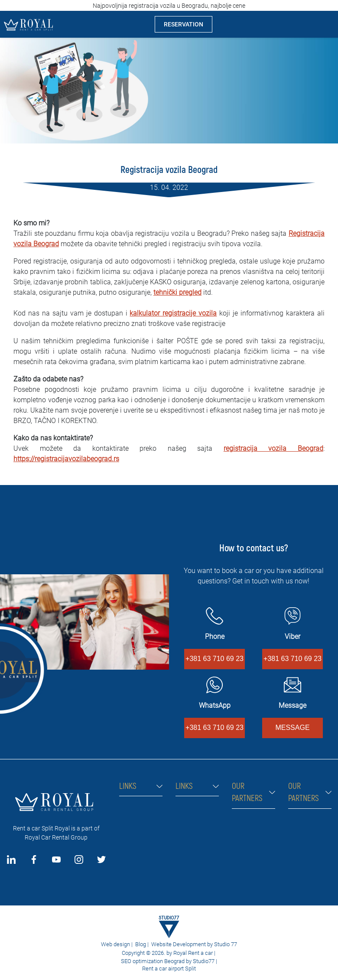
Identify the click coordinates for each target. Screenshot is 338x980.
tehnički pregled (177, 292)
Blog (141, 944)
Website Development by (182, 944)
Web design (115, 944)
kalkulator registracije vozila (173, 313)
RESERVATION (184, 24)
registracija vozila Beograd (273, 448)
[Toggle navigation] (325, 24)
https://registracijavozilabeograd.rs (66, 459)
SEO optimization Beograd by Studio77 (167, 961)
